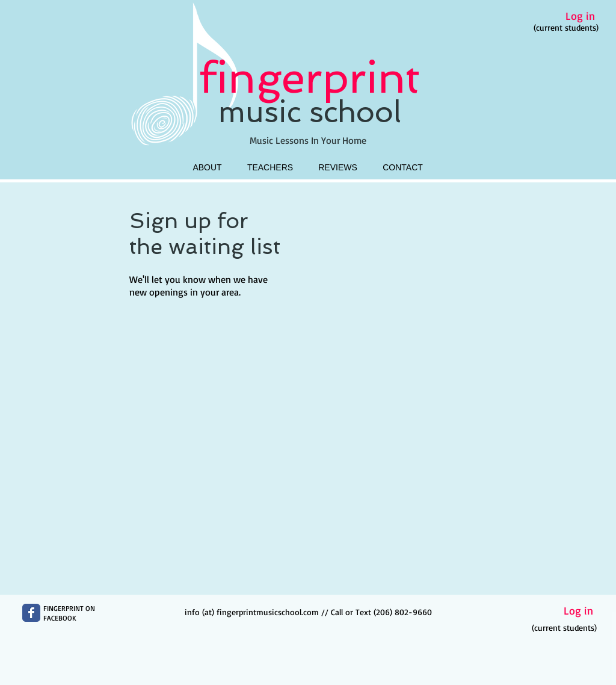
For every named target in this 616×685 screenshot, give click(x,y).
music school (310, 112)
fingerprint (310, 77)
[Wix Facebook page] (31, 613)
